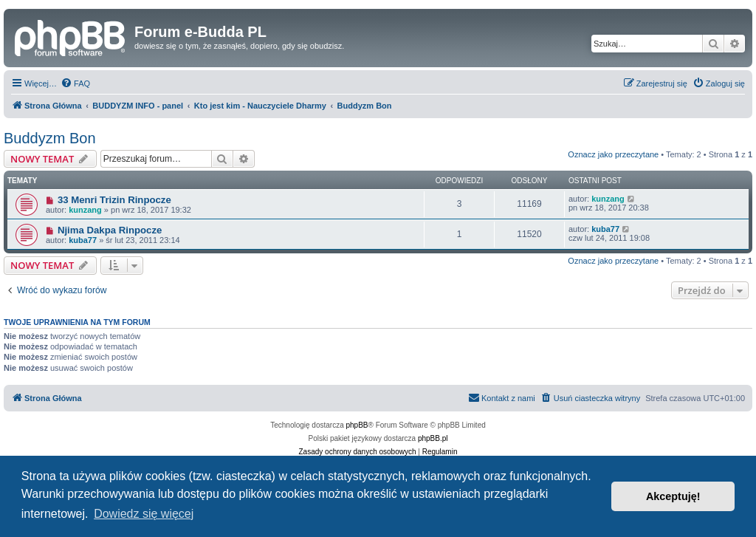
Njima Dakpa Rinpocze (110, 230)
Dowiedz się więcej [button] (144, 514)
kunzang (85, 210)
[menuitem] (75, 83)
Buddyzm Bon (50, 138)
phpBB (357, 425)
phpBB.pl (433, 438)
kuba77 (83, 240)
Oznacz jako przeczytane (613, 154)
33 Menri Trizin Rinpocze (114, 200)
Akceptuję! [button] (673, 496)
